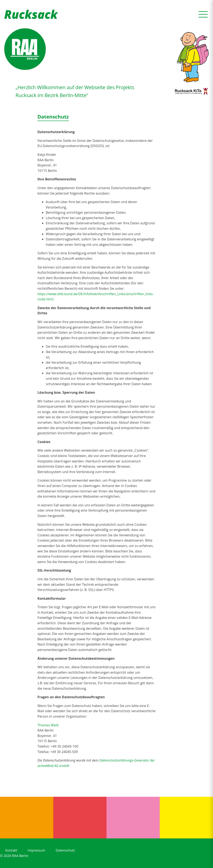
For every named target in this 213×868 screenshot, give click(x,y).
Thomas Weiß (48, 725)
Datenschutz (65, 850)
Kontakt (11, 850)
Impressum (36, 850)
